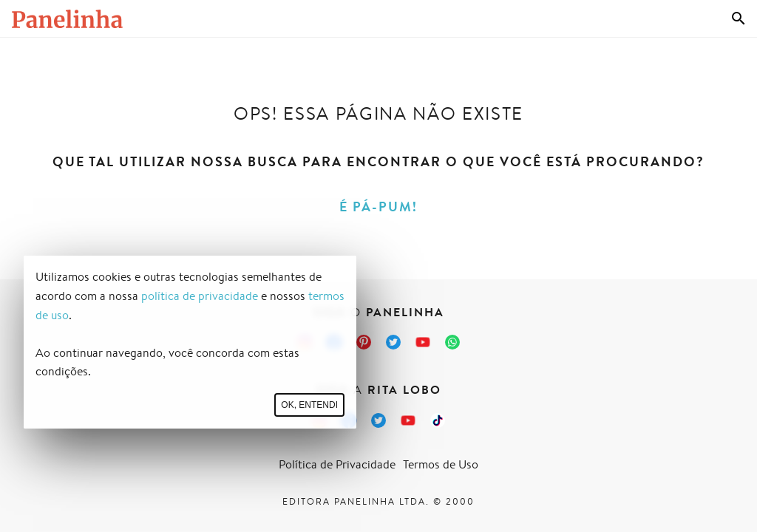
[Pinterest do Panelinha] (364, 342)
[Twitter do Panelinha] (393, 342)
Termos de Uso (441, 464)
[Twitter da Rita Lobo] (378, 420)
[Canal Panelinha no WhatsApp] (452, 342)
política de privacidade (200, 296)
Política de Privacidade (337, 464)
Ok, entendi (309, 405)
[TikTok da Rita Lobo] (438, 420)
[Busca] (739, 18)
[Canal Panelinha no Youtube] (423, 342)
